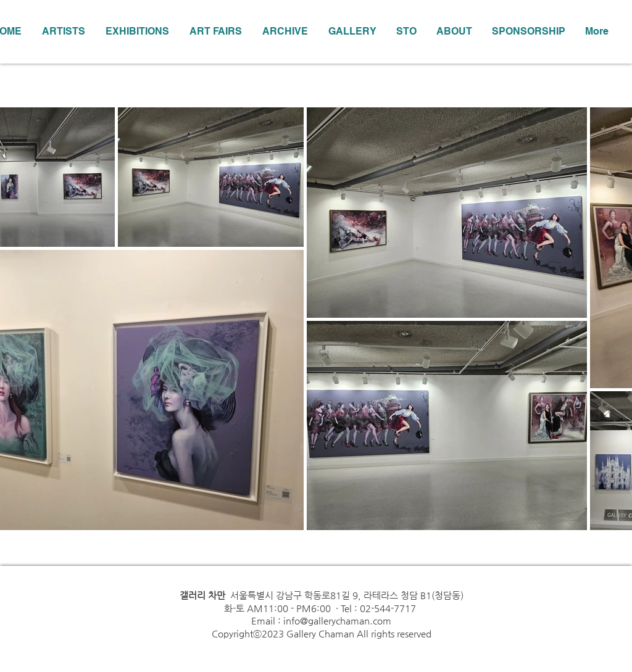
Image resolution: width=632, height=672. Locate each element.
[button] (137, 31)
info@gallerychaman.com (337, 620)
